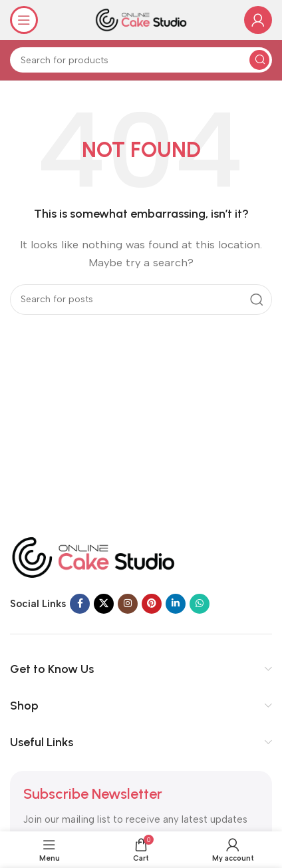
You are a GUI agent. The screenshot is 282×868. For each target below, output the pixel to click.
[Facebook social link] (80, 604)
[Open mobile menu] (24, 20)
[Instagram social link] (128, 604)
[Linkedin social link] (176, 604)
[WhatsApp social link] (200, 604)
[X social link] (104, 604)
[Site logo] (141, 19)
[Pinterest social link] (152, 604)
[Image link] (93, 556)
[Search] (141, 60)
